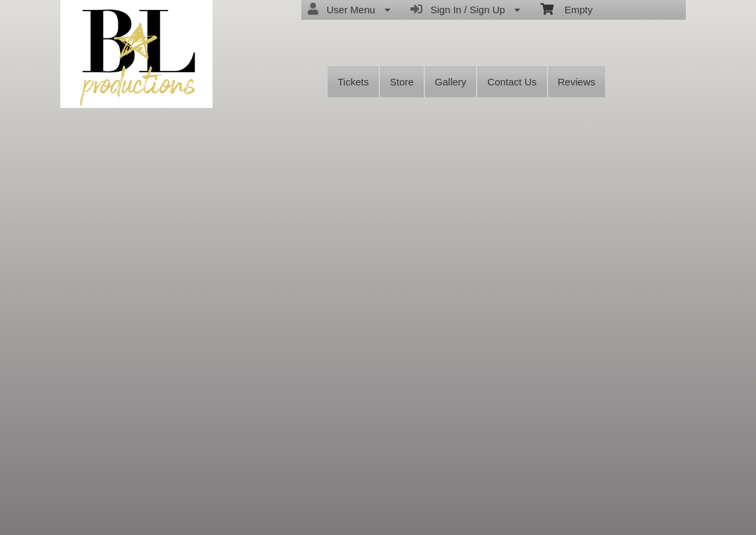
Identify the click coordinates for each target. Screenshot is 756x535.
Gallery (451, 82)
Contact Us (512, 82)
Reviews (577, 82)
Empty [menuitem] (566, 9)
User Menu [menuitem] (349, 9)
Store (402, 82)
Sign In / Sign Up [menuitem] (465, 9)
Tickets (353, 82)
